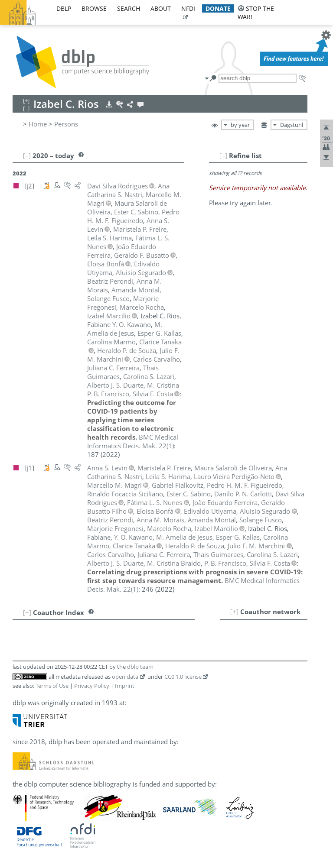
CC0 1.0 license (183, 677)
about (161, 8)
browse (94, 8)
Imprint (125, 686)
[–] (223, 155)
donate (218, 8)
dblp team (140, 667)
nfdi (188, 8)
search (129, 8)
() (133, 441)
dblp (64, 8)
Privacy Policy (92, 686)
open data (125, 677)
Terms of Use (52, 686)
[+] (234, 612)
